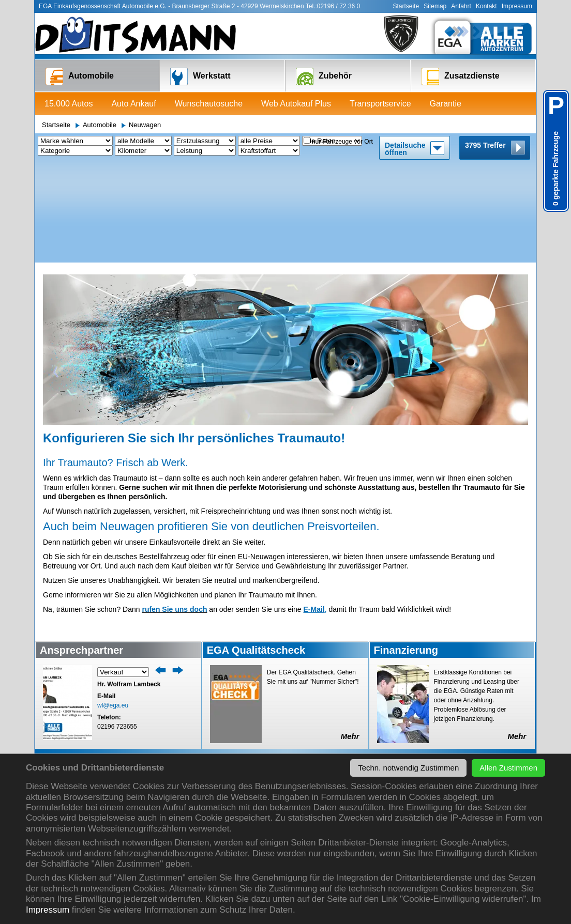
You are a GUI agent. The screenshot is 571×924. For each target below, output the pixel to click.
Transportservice (380, 104)
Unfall (139, 729)
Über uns (400, 674)
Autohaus (394, 709)
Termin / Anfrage (155, 688)
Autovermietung (320, 740)
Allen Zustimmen (508, 768)
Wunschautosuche (209, 104)
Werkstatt (200, 76)
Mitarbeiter (479, 688)
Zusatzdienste (461, 76)
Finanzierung (66, 750)
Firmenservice (318, 729)
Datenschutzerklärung (413, 740)
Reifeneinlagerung (241, 740)
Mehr (350, 636)
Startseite (406, 6)
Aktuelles (394, 688)
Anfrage (225, 688)
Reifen (223, 698)
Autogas (142, 750)
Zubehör (324, 76)
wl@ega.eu (113, 605)
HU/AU (141, 709)
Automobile (80, 76)
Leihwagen (147, 698)
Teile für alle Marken (244, 729)
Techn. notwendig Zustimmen (408, 768)
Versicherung (317, 709)
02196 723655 (117, 626)
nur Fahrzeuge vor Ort (342, 142)
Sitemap (435, 6)
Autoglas (143, 740)
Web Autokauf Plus (296, 104)
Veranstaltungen (404, 698)
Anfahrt (461, 6)
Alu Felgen (229, 709)
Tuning (224, 750)
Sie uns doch (183, 509)
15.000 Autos (69, 104)
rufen (151, 509)
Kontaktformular (487, 709)
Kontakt (486, 6)
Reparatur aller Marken (165, 719)
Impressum (48, 910)
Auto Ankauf (133, 104)
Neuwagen (145, 125)
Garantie (446, 104)
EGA (387, 719)
